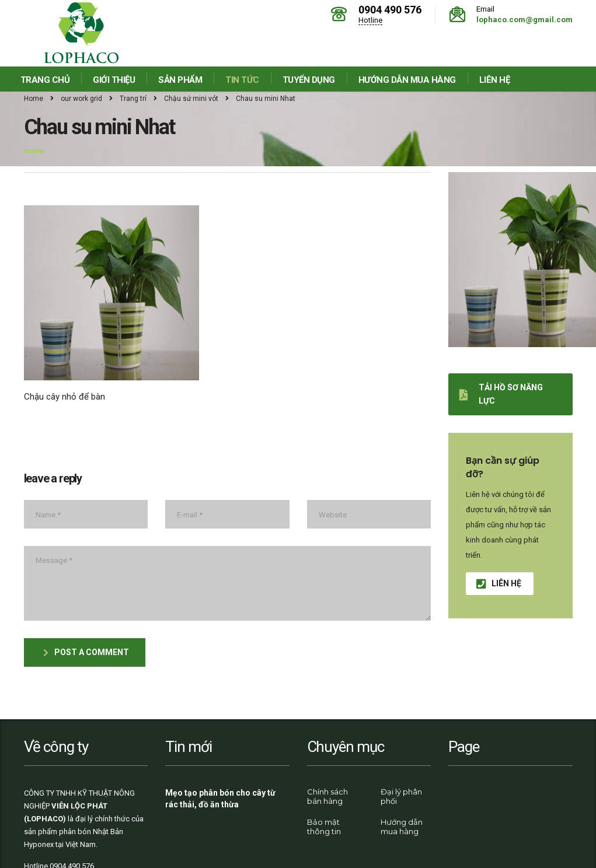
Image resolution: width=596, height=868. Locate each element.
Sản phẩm (180, 80)
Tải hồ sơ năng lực (501, 394)
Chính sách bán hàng (327, 796)
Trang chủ (45, 80)
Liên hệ (495, 80)
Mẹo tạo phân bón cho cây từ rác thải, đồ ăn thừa (220, 799)
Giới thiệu (114, 80)
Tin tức (242, 80)
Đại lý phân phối (401, 796)
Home (34, 99)
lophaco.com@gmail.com (524, 20)
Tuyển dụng (309, 80)
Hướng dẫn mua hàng (407, 80)
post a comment (86, 652)
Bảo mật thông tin (324, 827)
